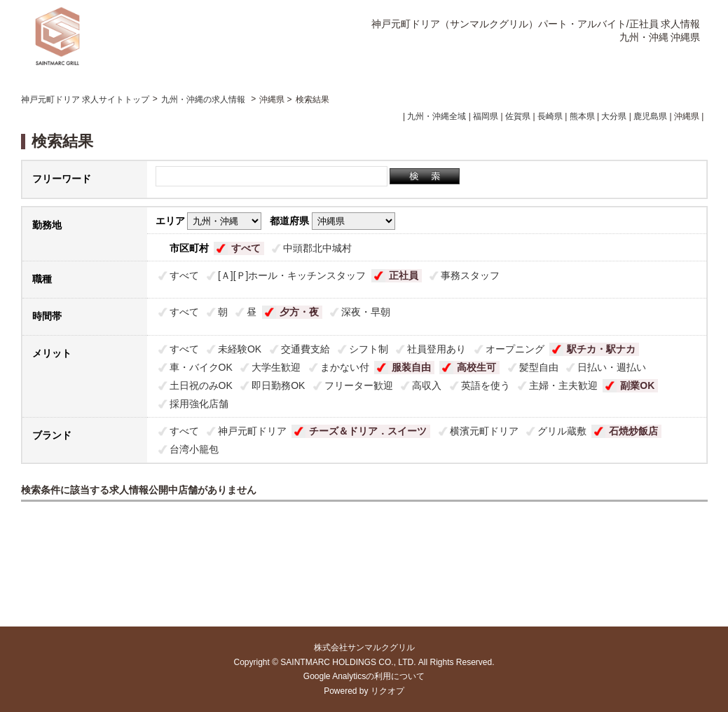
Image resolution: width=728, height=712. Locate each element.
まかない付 (345, 367)
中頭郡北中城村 (317, 248)
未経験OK (240, 349)
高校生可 (476, 367)
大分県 (614, 116)
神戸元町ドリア (252, 431)
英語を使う (486, 385)
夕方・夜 (299, 312)
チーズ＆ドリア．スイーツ (368, 431)
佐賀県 (518, 116)
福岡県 (486, 116)
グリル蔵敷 (562, 431)
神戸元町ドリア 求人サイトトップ (85, 100)
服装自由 (411, 367)
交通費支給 (305, 349)
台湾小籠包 (194, 449)
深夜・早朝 (366, 312)
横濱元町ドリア (484, 431)
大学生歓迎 (276, 367)
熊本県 (582, 116)
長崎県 (550, 116)
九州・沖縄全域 (437, 116)
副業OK (637, 385)
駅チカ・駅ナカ (601, 349)
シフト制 (369, 349)
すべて (246, 248)
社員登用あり (437, 349)
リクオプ (387, 691)
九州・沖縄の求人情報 (204, 100)
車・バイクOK (201, 367)
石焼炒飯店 (633, 431)
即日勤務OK (278, 385)
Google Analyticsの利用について (364, 676)
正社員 (404, 275)
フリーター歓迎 (359, 385)
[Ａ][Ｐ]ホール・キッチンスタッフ (292, 275)
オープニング (515, 349)
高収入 (427, 385)
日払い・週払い (612, 367)
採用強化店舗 (199, 404)
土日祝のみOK (201, 385)
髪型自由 (539, 367)
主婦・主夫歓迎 (563, 385)
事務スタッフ (470, 275)
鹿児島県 (650, 116)
